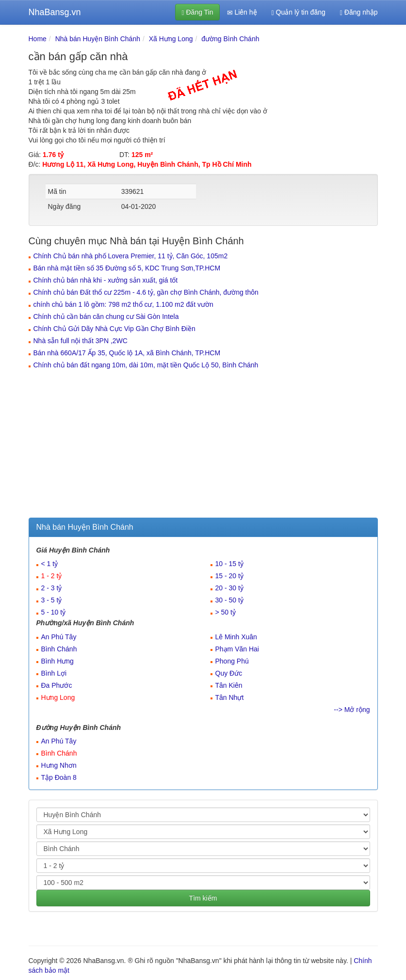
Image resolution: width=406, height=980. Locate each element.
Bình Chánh (59, 649)
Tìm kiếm (203, 898)
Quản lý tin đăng (299, 12)
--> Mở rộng (352, 710)
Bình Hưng (57, 661)
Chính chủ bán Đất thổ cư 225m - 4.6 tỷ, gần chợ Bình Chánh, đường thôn (146, 292)
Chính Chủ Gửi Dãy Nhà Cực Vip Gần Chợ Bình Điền (114, 329)
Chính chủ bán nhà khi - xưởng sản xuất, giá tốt (106, 280)
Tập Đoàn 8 (59, 777)
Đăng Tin (197, 12)
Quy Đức (229, 673)
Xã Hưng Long (171, 39)
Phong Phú (232, 661)
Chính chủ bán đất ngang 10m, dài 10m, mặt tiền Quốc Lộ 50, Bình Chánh (146, 365)
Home (38, 39)
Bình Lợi (54, 673)
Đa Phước (57, 685)
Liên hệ (242, 12)
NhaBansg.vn (55, 12)
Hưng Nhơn (59, 765)
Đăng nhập (359, 12)
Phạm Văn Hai (237, 649)
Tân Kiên (229, 685)
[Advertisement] (203, 445)
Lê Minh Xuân (236, 637)
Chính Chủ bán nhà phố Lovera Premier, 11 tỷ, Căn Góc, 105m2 (131, 256)
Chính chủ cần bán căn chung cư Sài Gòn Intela (106, 316)
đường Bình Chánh (230, 39)
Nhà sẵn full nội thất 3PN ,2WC (81, 341)
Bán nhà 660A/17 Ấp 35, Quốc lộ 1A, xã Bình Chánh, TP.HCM (127, 353)
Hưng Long (58, 697)
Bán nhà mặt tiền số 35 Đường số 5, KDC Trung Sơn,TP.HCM (127, 268)
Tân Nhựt (230, 697)
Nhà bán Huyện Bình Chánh (98, 39)
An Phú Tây (59, 637)
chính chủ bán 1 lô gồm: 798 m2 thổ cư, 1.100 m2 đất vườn (123, 304)
